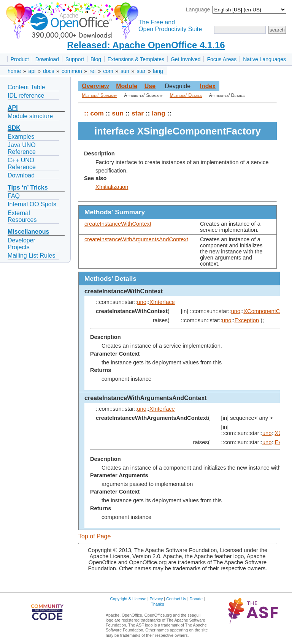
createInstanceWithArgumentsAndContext (136, 239)
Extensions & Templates (136, 59)
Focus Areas (222, 59)
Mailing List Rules (31, 256)
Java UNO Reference (22, 148)
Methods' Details (186, 95)
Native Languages (264, 59)
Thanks (158, 604)
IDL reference (26, 96)
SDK (14, 128)
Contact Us (176, 599)
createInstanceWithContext (118, 224)
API (13, 108)
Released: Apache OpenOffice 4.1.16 (146, 45)
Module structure (30, 116)
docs (49, 71)
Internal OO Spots (32, 204)
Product (20, 59)
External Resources (22, 216)
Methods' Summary (99, 95)
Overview (95, 86)
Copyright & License (128, 599)
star (141, 71)
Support (75, 59)
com (108, 71)
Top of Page (94, 536)
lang (158, 71)
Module (127, 86)
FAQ (14, 196)
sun (125, 71)
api (32, 71)
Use (150, 86)
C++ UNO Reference (22, 164)
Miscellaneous (28, 232)
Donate (196, 599)
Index (208, 86)
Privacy (156, 599)
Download (47, 59)
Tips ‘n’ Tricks (28, 188)
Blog (96, 59)
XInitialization (112, 187)
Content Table (26, 87)
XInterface (162, 302)
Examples (21, 137)
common (72, 71)
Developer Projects (21, 244)
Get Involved (186, 59)
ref (92, 71)
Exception (247, 320)
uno (141, 302)
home (14, 71)
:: (86, 113)
